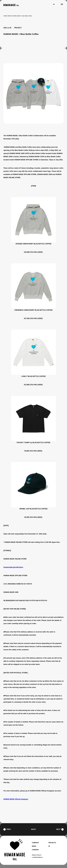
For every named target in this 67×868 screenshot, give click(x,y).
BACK (33, 833)
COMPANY (36, 846)
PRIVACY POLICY (37, 858)
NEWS (10, 16)
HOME (5, 16)
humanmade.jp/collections (14, 570)
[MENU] (62, 4)
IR (49, 849)
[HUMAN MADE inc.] (11, 5)
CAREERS (35, 853)
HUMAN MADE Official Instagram (16, 802)
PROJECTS (52, 846)
